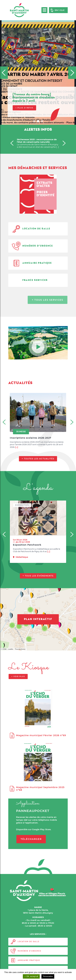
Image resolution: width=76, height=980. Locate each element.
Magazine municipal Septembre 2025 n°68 (37, 789)
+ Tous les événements (38, 576)
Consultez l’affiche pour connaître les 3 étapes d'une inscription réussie (39, 106)
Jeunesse (21, 432)
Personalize (48, 976)
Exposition (22, 505)
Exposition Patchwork (27, 545)
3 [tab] (42, 122)
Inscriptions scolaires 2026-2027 (31, 438)
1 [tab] (35, 122)
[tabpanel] (38, 62)
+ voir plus (18, 676)
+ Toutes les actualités (38, 459)
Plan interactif (38, 619)
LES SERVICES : (38, 934)
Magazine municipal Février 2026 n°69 (38, 736)
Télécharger (31, 839)
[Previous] (4, 73)
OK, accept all (31, 976)
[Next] (72, 73)
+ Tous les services (48, 300)
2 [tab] (38, 122)
